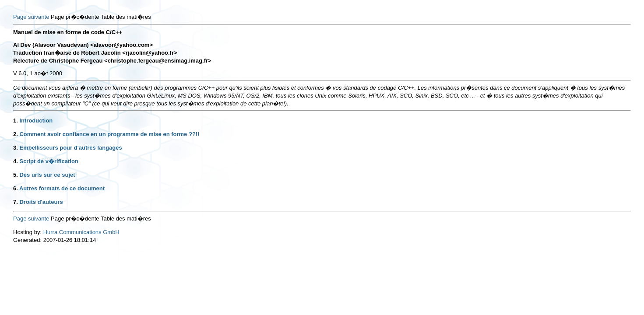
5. (16, 175)
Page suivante (31, 17)
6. (16, 188)
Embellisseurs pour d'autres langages (70, 148)
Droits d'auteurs (41, 202)
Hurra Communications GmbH (81, 232)
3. (16, 148)
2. (16, 134)
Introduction (36, 121)
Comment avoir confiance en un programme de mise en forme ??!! (109, 134)
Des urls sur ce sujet (47, 175)
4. (16, 161)
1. (16, 121)
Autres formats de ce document (62, 188)
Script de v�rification (49, 161)
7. (16, 202)
